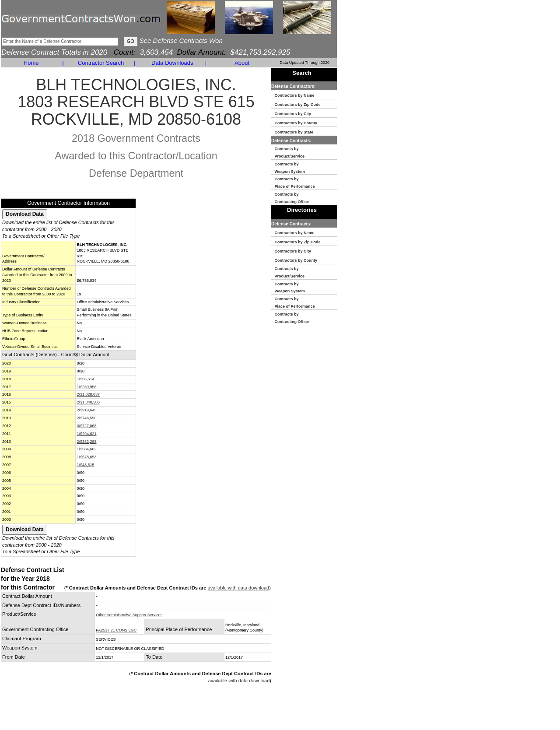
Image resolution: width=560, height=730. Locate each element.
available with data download (239, 588)
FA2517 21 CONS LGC (116, 630)
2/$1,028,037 (88, 394)
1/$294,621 (86, 434)
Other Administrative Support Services (129, 615)
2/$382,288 (86, 442)
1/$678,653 (86, 457)
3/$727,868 (86, 426)
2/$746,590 (86, 418)
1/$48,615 (85, 465)
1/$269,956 (86, 387)
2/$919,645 (86, 410)
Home (31, 63)
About (242, 63)
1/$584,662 (86, 449)
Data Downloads (172, 63)
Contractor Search (101, 63)
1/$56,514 (85, 379)
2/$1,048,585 (88, 402)
